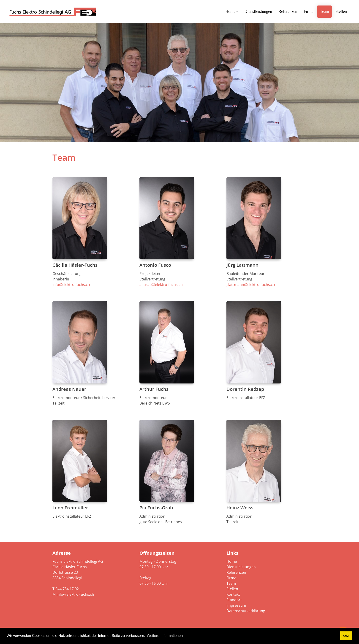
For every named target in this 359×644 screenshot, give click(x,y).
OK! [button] (346, 636)
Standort (234, 600)
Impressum (236, 605)
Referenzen (236, 572)
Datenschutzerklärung (246, 611)
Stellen (232, 589)
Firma (231, 578)
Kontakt (233, 594)
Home (232, 561)
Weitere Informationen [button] (165, 636)
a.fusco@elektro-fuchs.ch (161, 285)
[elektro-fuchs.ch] (53, 11)
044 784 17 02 (67, 589)
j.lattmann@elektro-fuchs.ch (251, 285)
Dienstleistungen (241, 567)
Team (231, 583)
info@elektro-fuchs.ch (71, 285)
